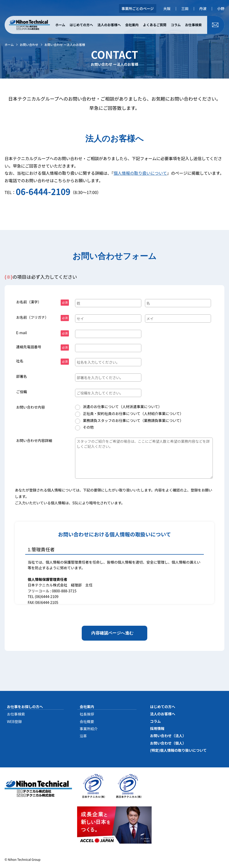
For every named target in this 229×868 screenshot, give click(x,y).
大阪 (167, 8)
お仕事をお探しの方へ (25, 707)
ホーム (60, 25)
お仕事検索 (193, 25)
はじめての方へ (81, 25)
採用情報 (157, 728)
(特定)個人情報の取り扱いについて (178, 750)
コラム (176, 25)
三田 (185, 8)
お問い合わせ (29, 45)
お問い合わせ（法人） (168, 736)
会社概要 (87, 721)
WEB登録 (14, 721)
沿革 (83, 736)
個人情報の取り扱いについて (140, 173)
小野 (221, 8)
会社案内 (132, 25)
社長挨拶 (87, 714)
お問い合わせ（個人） (168, 743)
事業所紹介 (89, 729)
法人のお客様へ (109, 25)
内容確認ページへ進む (112, 633)
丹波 (203, 8)
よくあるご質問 (155, 25)
